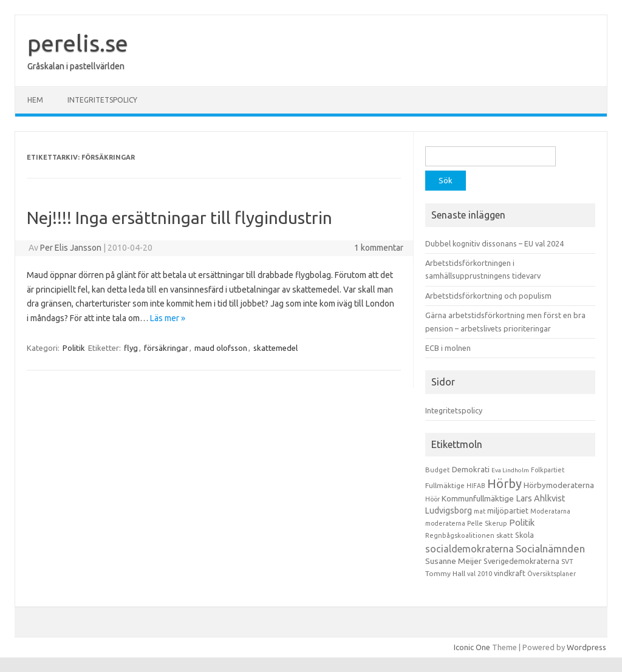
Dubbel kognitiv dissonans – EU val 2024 (494, 243)
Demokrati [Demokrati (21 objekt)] (471, 469)
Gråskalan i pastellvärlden (76, 66)
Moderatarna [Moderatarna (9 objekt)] (550, 511)
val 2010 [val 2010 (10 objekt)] (480, 574)
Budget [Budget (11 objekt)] (438, 470)
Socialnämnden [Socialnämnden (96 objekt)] (550, 548)
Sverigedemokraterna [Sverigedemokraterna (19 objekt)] (521, 561)
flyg (131, 348)
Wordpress (586, 647)
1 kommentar (379, 248)
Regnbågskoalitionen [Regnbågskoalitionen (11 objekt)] (460, 535)
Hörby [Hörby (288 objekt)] (504, 484)
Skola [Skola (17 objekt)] (525, 535)
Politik (74, 348)
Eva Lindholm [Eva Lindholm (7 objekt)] (510, 470)
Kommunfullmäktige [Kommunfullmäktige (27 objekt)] (478, 498)
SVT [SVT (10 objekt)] (567, 562)
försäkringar (166, 348)
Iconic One (472, 647)
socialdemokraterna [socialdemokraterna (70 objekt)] (470, 549)
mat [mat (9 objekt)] (480, 511)
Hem (35, 100)
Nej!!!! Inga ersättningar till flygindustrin (179, 218)
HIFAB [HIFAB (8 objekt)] (476, 486)
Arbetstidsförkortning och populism (488, 296)
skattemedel (275, 348)
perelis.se (78, 43)
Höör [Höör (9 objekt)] (432, 499)
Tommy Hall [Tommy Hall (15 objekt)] (445, 573)
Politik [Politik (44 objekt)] (522, 522)
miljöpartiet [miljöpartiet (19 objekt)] (508, 511)
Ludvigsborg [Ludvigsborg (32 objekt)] (449, 511)
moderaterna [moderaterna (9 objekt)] (445, 523)
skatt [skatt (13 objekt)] (505, 535)
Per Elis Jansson (71, 248)
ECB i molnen (448, 348)
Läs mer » (168, 318)
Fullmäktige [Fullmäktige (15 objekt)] (445, 485)
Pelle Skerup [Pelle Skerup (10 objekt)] (487, 523)
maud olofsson (221, 348)
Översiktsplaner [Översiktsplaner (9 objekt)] (552, 574)
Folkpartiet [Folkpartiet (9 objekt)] (548, 470)
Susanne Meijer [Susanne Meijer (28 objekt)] (453, 561)
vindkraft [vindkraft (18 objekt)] (510, 573)
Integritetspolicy (102, 100)
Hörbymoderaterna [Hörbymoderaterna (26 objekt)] (559, 485)
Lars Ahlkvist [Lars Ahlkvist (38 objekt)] (541, 498)
